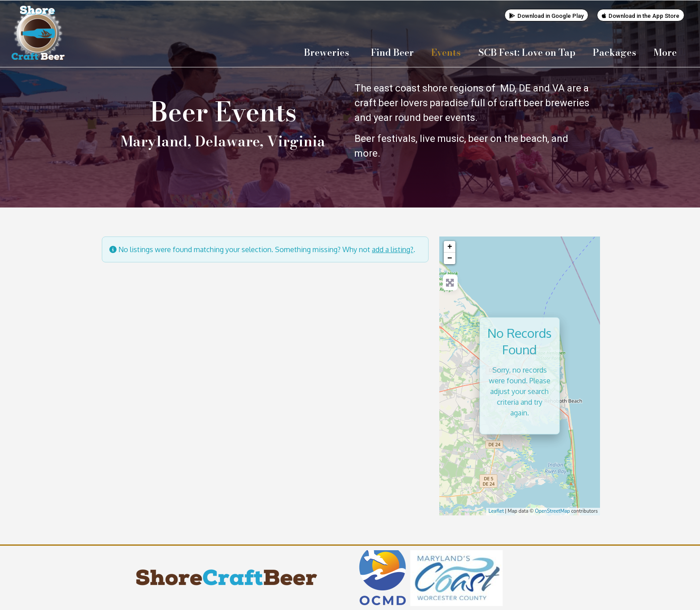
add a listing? (393, 249)
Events (446, 52)
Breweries (329, 52)
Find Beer (392, 52)
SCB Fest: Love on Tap (527, 52)
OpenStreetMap (552, 511)
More (667, 52)
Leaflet (496, 511)
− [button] (450, 258)
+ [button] (450, 246)
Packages (615, 52)
